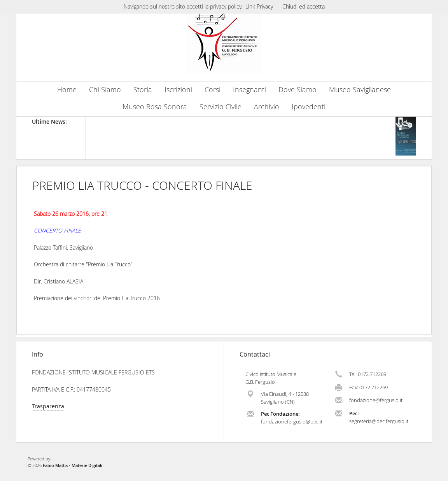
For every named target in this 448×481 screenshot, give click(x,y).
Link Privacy (259, 6)
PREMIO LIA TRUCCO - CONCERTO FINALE (142, 185)
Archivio (267, 107)
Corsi (213, 90)
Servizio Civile (220, 107)
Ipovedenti (309, 107)
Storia (143, 90)
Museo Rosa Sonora (155, 107)
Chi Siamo (105, 90)
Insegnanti (249, 90)
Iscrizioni (178, 90)
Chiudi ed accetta (304, 6)
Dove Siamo (297, 90)
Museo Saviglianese (360, 90)
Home (67, 90)
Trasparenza (48, 406)
